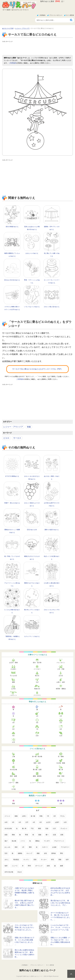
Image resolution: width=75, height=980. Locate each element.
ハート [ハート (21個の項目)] (23, 841)
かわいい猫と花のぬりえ (52, 307)
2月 (61, 716)
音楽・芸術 (61, 776)
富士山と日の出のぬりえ (12, 280)
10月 (37, 736)
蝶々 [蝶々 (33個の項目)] (47, 835)
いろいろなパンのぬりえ (32, 307)
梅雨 (13, 682)
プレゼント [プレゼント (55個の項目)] (64, 828)
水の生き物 (13, 770)
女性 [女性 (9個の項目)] (45, 853)
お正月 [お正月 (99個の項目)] (48, 822)
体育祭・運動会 (61, 689)
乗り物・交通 (37, 770)
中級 (37, 803)
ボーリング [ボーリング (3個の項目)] (39, 866)
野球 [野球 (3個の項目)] (29, 866)
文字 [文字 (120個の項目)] (27, 822)
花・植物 (61, 756)
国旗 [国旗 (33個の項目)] (40, 835)
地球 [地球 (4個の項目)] (6, 866)
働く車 (61, 770)
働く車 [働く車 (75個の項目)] (24, 828)
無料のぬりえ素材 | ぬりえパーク (37, 970)
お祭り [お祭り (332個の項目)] (24, 816)
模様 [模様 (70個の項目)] (40, 828)
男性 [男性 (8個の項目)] (62, 853)
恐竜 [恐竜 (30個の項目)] (62, 835)
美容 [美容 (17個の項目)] (16, 847)
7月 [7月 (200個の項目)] (48, 816)
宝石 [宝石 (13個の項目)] (6, 853)
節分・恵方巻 (37, 663)
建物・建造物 (37, 776)
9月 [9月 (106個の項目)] (41, 822)
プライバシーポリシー (56, 15)
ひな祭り (13, 669)
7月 (37, 729)
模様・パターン (61, 783)
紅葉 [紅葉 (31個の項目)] (54, 835)
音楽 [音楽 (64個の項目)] (47, 828)
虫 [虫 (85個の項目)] (17, 828)
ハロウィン (13, 695)
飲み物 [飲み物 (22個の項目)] (14, 841)
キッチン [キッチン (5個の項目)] (26, 860)
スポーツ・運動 (13, 783)
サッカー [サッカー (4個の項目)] (44, 860)
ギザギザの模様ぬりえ (12, 476)
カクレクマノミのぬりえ (32, 636)
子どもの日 (13, 676)
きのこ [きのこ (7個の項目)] (7, 860)
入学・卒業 (61, 669)
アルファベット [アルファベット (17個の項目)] (59, 841)
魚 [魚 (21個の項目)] (30, 841)
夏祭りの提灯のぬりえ (52, 530)
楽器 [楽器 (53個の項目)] (6, 835)
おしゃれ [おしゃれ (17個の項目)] (7, 847)
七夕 (37, 682)
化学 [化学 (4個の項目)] (67, 860)
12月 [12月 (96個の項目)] (65, 822)
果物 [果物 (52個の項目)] (13, 835)
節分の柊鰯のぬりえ (12, 227)
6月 (13, 729)
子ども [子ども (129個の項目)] (62, 816)
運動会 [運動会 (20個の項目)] (37, 841)
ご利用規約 (42, 15)
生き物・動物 (61, 763)
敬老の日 (37, 689)
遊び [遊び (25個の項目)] (6, 841)
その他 (13, 789)
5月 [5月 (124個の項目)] (13, 822)
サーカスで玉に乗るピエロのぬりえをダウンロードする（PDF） (37, 369)
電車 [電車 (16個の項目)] (30, 847)
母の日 (37, 676)
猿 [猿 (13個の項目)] (13, 853)
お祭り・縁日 (61, 682)
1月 (37, 716)
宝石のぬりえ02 (32, 530)
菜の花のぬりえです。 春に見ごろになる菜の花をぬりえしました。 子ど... (60, 903)
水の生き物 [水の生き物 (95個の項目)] (8, 828)
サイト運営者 (70, 15)
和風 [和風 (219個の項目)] (41, 816)
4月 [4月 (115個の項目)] (34, 822)
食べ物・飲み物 (37, 756)
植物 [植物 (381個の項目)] (16, 816)
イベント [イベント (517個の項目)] (7, 816)
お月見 (13, 689)
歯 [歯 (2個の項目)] (55, 866)
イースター (37, 669)
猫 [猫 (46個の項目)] (20, 835)
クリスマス (37, 695)
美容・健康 (13, 776)
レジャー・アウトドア (13, 427)
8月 (61, 729)
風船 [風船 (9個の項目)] (38, 853)
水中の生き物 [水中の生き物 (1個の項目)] (9, 872)
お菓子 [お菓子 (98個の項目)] (57, 822)
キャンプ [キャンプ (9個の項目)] (29, 853)
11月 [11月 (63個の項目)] (54, 828)
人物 (13, 756)
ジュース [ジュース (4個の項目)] (15, 866)
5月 (61, 723)
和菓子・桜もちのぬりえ (12, 503)
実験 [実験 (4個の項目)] (60, 860)
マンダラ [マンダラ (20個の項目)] (47, 841)
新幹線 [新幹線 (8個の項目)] (54, 853)
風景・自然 (37, 763)
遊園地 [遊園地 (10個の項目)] (20, 853)
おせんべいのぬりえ (32, 253)
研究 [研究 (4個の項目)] (52, 860)
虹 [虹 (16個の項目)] (37, 847)
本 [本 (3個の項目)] (23, 866)
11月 (61, 736)
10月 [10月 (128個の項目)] (6, 822)
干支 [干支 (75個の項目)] (32, 828)
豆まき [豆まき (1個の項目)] (20, 872)
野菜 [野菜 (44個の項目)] (27, 835)
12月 (13, 742)
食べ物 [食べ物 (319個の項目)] (33, 816)
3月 (13, 723)
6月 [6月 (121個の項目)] (20, 822)
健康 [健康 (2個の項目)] (62, 866)
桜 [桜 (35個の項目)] (33, 835)
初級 (29, 427)
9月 (13, 736)
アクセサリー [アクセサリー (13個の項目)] (65, 847)
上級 (61, 803)
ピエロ (6, 438)
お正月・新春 (13, 663)
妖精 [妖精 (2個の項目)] (48, 866)
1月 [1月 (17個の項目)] (23, 847)
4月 (37, 723)
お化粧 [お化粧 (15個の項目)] (54, 847)
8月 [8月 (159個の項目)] (55, 816)
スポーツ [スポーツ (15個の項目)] (45, 847)
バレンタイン (61, 663)
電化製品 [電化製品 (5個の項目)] (16, 860)
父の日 (61, 676)
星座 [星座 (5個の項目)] (35, 860)
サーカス (17, 438)
